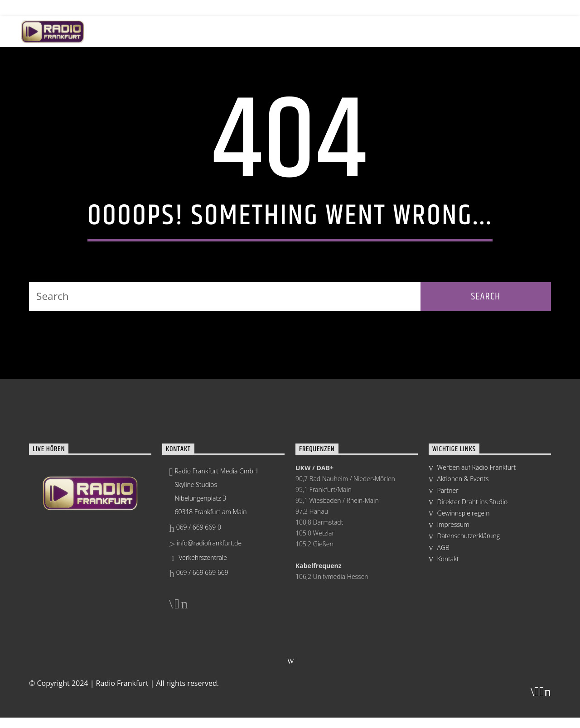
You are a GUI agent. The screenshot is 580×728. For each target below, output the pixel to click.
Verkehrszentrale (198, 684)
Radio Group (531, 31)
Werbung (386, 31)
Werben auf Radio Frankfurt (477, 594)
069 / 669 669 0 (195, 654)
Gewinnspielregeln (464, 640)
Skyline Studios (327, 31)
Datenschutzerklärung (469, 663)
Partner (448, 617)
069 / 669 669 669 (199, 699)
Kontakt (448, 686)
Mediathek (438, 31)
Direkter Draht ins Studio (473, 629)
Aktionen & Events (254, 31)
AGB (443, 674)
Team (483, 31)
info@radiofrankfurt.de (205, 669)
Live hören (134, 31)
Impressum (453, 651)
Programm (188, 31)
